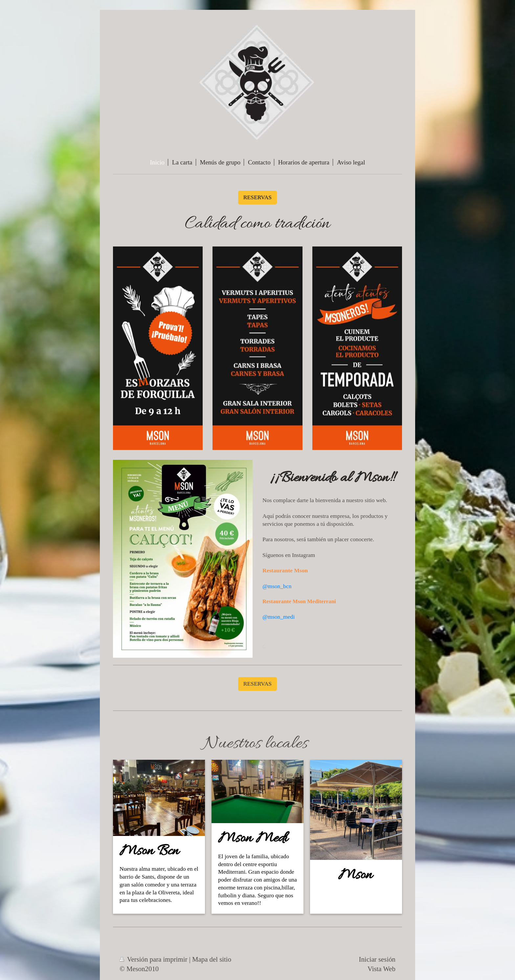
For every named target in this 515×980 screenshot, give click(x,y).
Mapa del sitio (212, 959)
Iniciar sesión (377, 959)
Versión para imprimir (154, 959)
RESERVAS (257, 197)
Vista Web (381, 969)
